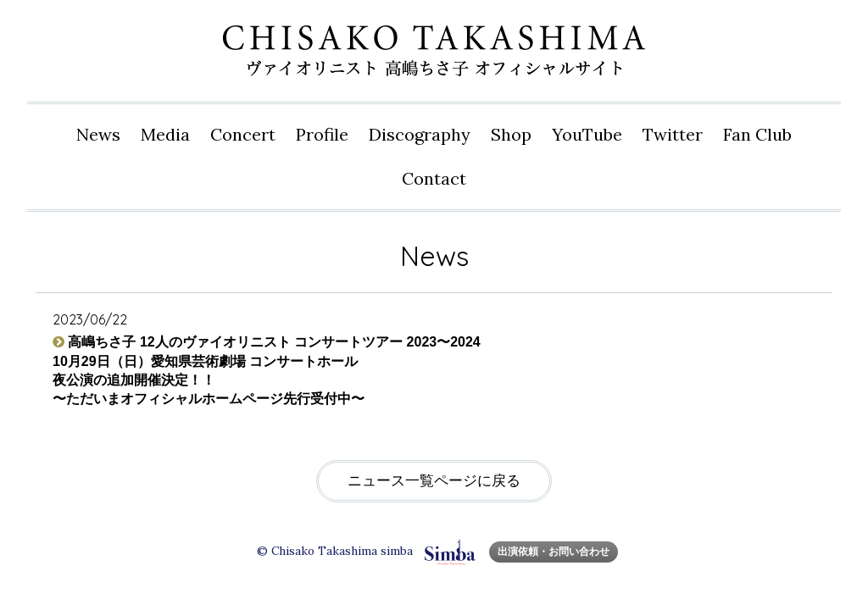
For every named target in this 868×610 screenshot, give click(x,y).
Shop (511, 134)
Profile (322, 134)
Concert (243, 134)
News (98, 134)
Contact (434, 178)
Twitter (673, 134)
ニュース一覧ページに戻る (434, 481)
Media (165, 134)
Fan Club (757, 134)
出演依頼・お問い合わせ (554, 551)
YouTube (587, 134)
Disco (420, 135)
